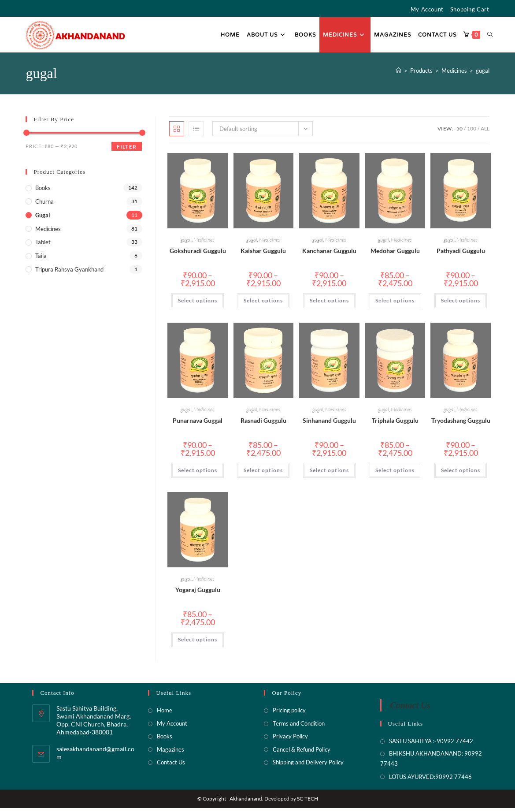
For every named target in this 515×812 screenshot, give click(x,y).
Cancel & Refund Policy (302, 753)
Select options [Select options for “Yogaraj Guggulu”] (198, 643)
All (485, 132)
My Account (427, 9)
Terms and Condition (299, 727)
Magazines (170, 753)
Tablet (43, 246)
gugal (483, 74)
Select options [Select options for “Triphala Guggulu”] (395, 474)
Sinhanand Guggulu (329, 424)
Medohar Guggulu (395, 255)
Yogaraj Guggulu (198, 593)
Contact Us (171, 766)
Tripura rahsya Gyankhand (69, 273)
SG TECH (308, 803)
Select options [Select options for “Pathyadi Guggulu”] (461, 304)
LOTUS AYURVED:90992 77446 (430, 780)
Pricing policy (289, 714)
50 (459, 132)
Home (165, 714)
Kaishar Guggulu (263, 255)
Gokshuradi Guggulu (198, 255)
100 (472, 132)
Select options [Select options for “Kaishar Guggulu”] (263, 304)
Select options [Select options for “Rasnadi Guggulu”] (263, 474)
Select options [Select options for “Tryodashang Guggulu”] (461, 474)
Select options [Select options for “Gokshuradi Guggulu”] (198, 304)
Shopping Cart (470, 9)
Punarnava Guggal (198, 424)
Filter (127, 151)
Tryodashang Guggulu (461, 424)
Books (43, 192)
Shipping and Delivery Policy (308, 766)
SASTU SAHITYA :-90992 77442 (431, 745)
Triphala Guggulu (395, 424)
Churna (44, 205)
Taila (41, 260)
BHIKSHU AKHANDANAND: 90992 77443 (431, 762)
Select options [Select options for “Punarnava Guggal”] (198, 474)
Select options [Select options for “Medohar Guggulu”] (395, 304)
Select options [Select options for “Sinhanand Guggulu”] (329, 474)
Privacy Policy (290, 740)
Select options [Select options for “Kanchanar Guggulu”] (329, 304)
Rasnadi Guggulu (263, 424)
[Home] (398, 74)
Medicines (204, 244)
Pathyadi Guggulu (461, 255)
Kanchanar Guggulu (329, 255)
